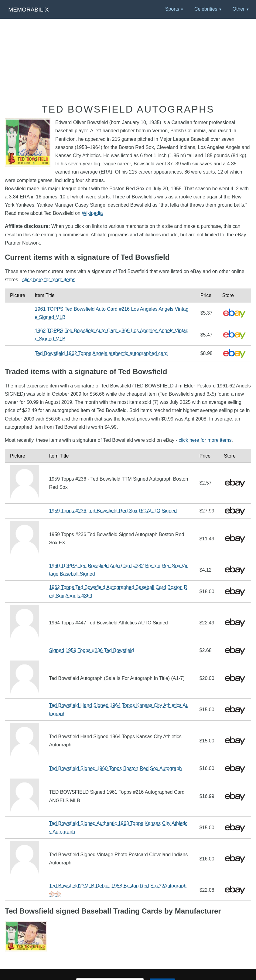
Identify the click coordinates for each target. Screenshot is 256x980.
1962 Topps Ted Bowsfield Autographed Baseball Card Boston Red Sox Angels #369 (118, 591)
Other (238, 9)
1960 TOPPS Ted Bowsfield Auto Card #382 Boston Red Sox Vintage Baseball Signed (119, 570)
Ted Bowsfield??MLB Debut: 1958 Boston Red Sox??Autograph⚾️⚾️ (118, 890)
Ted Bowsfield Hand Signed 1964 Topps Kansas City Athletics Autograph (119, 709)
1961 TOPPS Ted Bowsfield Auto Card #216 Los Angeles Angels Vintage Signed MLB (112, 313)
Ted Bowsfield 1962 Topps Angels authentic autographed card (101, 353)
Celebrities (206, 9)
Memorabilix (28, 10)
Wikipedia (92, 213)
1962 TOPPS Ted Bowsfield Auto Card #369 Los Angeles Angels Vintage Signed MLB (112, 335)
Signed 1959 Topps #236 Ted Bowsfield (91, 650)
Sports (172, 9)
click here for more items (49, 280)
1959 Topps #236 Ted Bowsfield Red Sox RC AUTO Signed (113, 511)
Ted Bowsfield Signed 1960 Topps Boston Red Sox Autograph (115, 768)
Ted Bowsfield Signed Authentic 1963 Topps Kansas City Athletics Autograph (118, 827)
